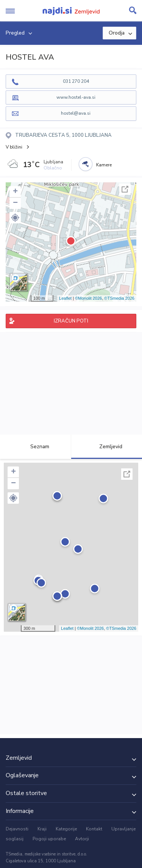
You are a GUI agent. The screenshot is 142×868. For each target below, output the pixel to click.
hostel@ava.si (76, 113)
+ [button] (15, 192)
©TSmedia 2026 (119, 298)
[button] (15, 218)
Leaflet (65, 298)
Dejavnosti (17, 829)
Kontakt (94, 829)
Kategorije (66, 829)
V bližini (14, 147)
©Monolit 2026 (88, 298)
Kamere (104, 165)
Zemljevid (106, 447)
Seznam (35, 447)
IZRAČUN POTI (71, 321)
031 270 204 (76, 81)
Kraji (42, 829)
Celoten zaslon (125, 189)
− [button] (15, 203)
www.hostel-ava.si (76, 97)
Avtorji (82, 839)
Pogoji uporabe (49, 839)
